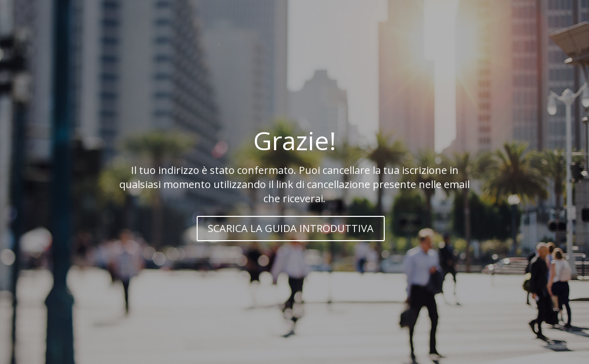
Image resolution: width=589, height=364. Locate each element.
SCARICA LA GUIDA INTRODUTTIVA (291, 228)
